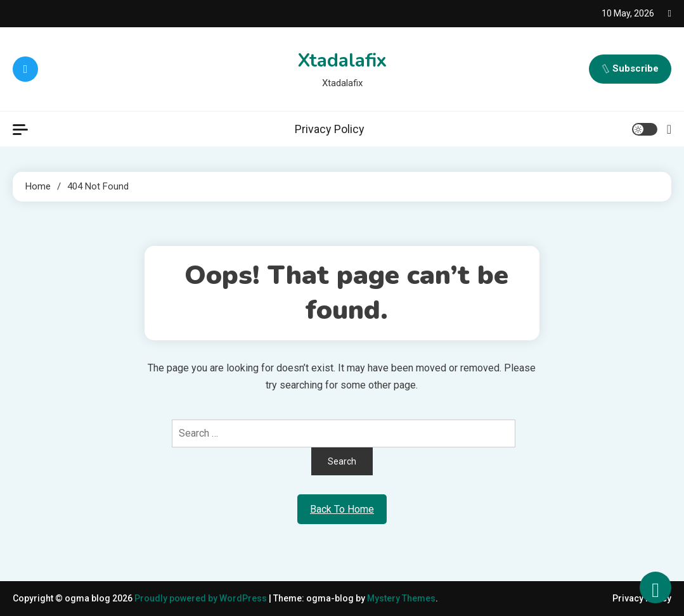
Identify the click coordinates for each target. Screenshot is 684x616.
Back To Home (342, 509)
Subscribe (630, 69)
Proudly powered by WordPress (202, 598)
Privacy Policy (330, 129)
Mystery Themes (401, 598)
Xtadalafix (342, 61)
